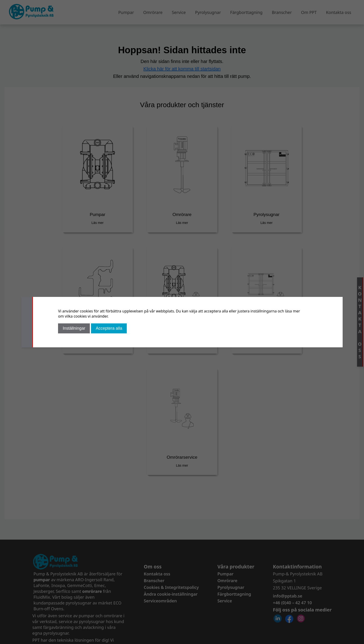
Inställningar (74, 328)
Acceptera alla (109, 328)
